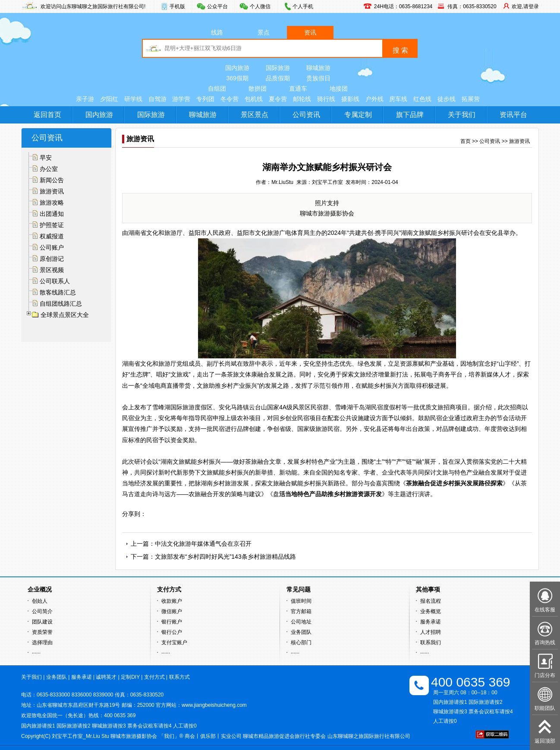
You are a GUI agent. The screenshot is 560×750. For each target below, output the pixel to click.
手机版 (177, 6)
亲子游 (85, 99)
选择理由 (42, 642)
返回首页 (47, 115)
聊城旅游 (318, 68)
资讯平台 (513, 115)
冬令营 (230, 99)
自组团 (217, 89)
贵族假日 (318, 78)
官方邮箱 (301, 611)
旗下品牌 (410, 115)
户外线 (374, 99)
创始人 (40, 601)
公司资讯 (306, 115)
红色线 (422, 99)
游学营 (181, 99)
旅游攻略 (52, 203)
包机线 (254, 99)
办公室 (49, 169)
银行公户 (172, 632)
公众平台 (217, 6)
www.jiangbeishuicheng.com (214, 705)
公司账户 (52, 247)
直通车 (298, 89)
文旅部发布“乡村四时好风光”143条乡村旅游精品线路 (225, 557)
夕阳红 (109, 99)
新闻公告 (52, 180)
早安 (46, 158)
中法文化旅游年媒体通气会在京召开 (203, 544)
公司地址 (301, 622)
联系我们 (431, 642)
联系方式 (179, 677)
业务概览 (431, 611)
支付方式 (154, 677)
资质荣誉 (42, 632)
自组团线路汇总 (61, 304)
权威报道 (52, 236)
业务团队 (301, 632)
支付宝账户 (174, 642)
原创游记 (52, 259)
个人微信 (260, 6)
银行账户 (172, 622)
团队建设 (42, 622)
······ (36, 653)
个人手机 (303, 6)
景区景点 (255, 115)
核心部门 (301, 642)
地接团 (339, 89)
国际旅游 (278, 68)
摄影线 (350, 99)
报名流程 (431, 601)
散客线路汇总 (58, 292)
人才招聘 (431, 632)
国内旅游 (237, 68)
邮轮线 (302, 99)
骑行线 (326, 99)
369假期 (237, 78)
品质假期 (278, 78)
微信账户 (172, 611)
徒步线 (447, 99)
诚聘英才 (106, 677)
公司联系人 (55, 281)
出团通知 (52, 214)
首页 (466, 141)
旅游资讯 (52, 191)
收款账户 (172, 601)
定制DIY (130, 677)
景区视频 (52, 270)
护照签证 (52, 225)
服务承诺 (431, 622)
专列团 (205, 99)
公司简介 (42, 611)
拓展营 (471, 99)
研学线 (133, 99)
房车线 (398, 99)
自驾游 (157, 99)
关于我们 (462, 115)
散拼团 (258, 89)
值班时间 (301, 601)
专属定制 (358, 115)
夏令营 (278, 99)
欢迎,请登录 (525, 6)
